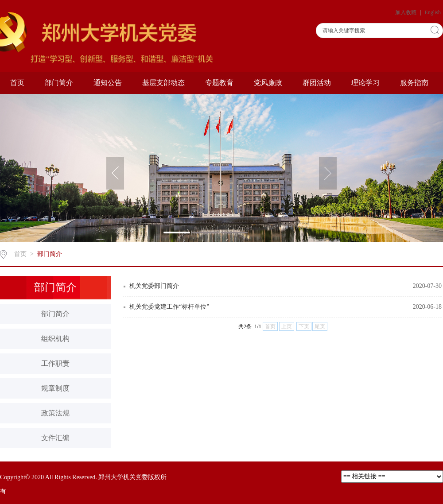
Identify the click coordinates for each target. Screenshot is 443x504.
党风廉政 (268, 83)
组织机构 (55, 339)
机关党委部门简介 (154, 286)
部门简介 (59, 83)
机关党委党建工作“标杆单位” (169, 307)
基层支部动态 (163, 83)
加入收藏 (406, 12)
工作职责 (55, 363)
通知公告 (108, 83)
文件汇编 (55, 438)
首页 (17, 83)
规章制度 (55, 388)
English (433, 12)
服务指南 (414, 83)
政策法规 (55, 413)
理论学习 (365, 83)
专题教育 (219, 83)
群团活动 (317, 83)
